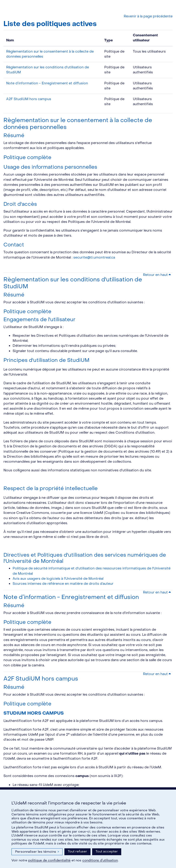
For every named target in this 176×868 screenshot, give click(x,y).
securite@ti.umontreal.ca (94, 258)
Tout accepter (107, 851)
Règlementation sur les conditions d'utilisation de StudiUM (73, 283)
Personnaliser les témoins (37, 852)
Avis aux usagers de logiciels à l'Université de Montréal (58, 579)
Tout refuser (77, 851)
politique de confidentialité (49, 860)
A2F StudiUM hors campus (29, 99)
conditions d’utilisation (100, 860)
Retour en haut (157, 275)
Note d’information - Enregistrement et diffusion (47, 83)
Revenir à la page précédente (148, 16)
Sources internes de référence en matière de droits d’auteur (63, 584)
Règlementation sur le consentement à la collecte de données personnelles (78, 124)
